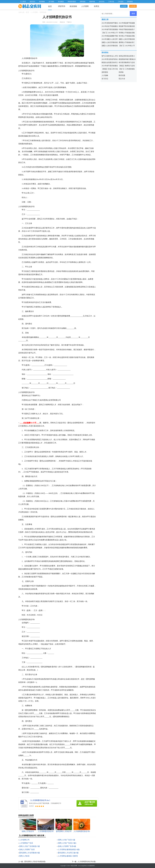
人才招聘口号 (24, 840)
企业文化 (102, 2)
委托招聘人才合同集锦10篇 (29, 853)
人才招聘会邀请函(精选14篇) (69, 849)
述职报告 (105, 72)
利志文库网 (74, 866)
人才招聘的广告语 (26, 843)
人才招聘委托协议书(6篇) (87, 862)
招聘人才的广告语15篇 (67, 840)
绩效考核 (92, 2)
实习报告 (51, 2)
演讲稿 (121, 72)
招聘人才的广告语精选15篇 (29, 846)
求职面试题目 (72, 2)
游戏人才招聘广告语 (27, 849)
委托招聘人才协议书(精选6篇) (35, 862)
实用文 (97, 6)
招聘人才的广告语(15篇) (67, 843)
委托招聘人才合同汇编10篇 (68, 853)
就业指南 (73, 6)
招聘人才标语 (24, 856)
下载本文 (69, 22)
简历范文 (33, 2)
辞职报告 (130, 2)
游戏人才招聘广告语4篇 (67, 846)
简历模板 (42, 2)
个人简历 (23, 2)
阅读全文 (62, 22)
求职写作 (62, 6)
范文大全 (122, 79)
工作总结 (121, 2)
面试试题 (122, 75)
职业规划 (61, 2)
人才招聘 (85, 6)
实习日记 (105, 79)
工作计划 (111, 2)
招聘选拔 (83, 2)
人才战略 (105, 75)
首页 (50, 6)
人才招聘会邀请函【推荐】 (68, 856)
